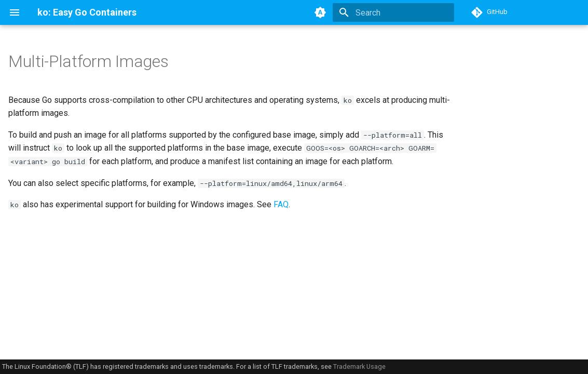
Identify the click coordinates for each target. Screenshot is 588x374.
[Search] (393, 12)
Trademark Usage (359, 366)
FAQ (281, 204)
